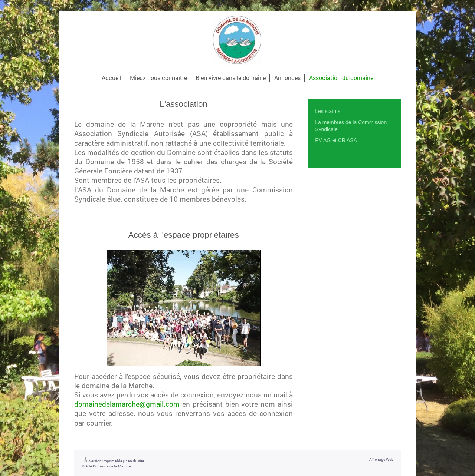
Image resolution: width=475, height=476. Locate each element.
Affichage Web (381, 460)
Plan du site (134, 461)
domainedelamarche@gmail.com (127, 404)
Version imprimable (102, 461)
